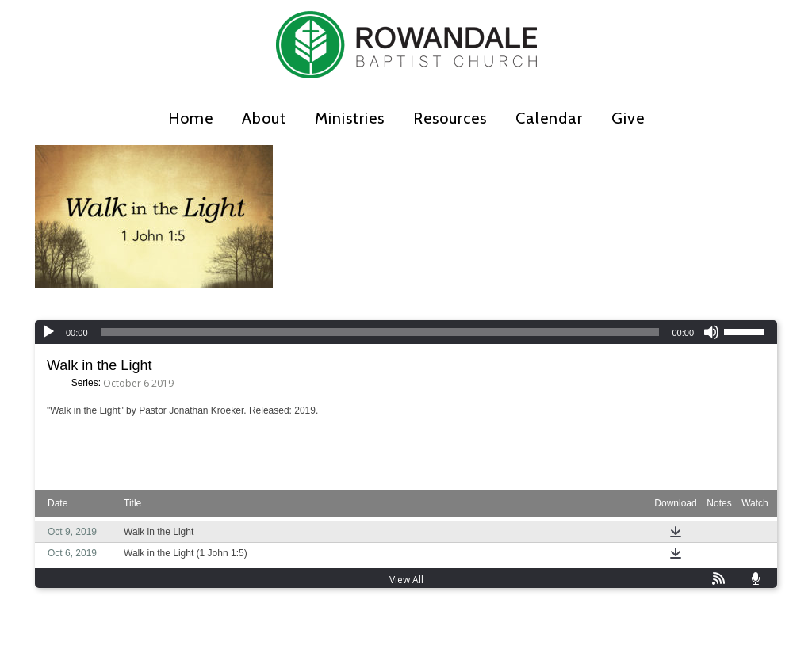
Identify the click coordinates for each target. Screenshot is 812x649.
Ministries (350, 118)
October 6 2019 (138, 383)
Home (191, 118)
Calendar (549, 118)
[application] (406, 332)
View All (406, 580)
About (264, 118)
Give (628, 118)
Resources (450, 118)
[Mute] (711, 332)
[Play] (48, 332)
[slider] (380, 332)
